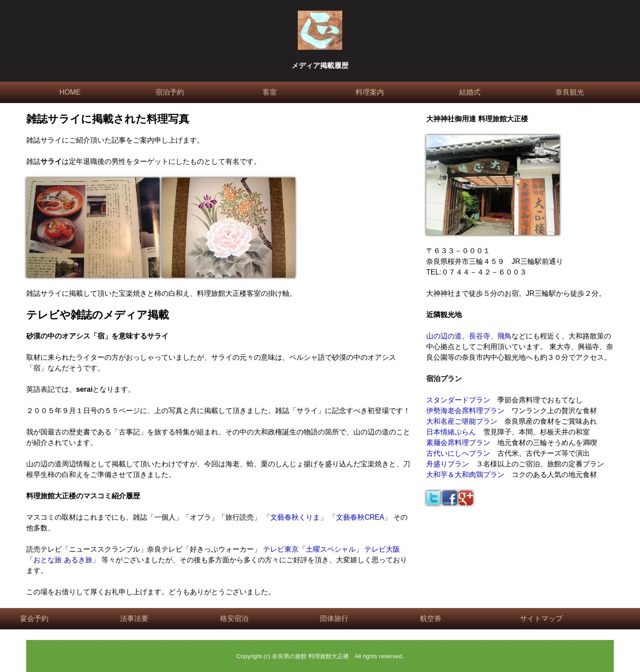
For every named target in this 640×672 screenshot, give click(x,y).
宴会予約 (34, 618)
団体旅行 (334, 618)
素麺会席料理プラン (458, 443)
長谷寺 (480, 336)
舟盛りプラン (448, 464)
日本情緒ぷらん (451, 432)
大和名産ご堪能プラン (462, 421)
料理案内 (370, 92)
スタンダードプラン (458, 400)
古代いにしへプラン (458, 453)
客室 (270, 92)
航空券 (431, 618)
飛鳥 (504, 336)
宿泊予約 (170, 92)
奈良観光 (570, 92)
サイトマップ (541, 618)
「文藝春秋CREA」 (360, 517)
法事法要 (134, 618)
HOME (70, 92)
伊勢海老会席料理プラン (465, 411)
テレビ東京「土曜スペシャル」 (313, 549)
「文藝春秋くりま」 (295, 517)
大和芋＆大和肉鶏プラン (465, 475)
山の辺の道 (444, 336)
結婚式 (470, 92)
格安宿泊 (234, 618)
